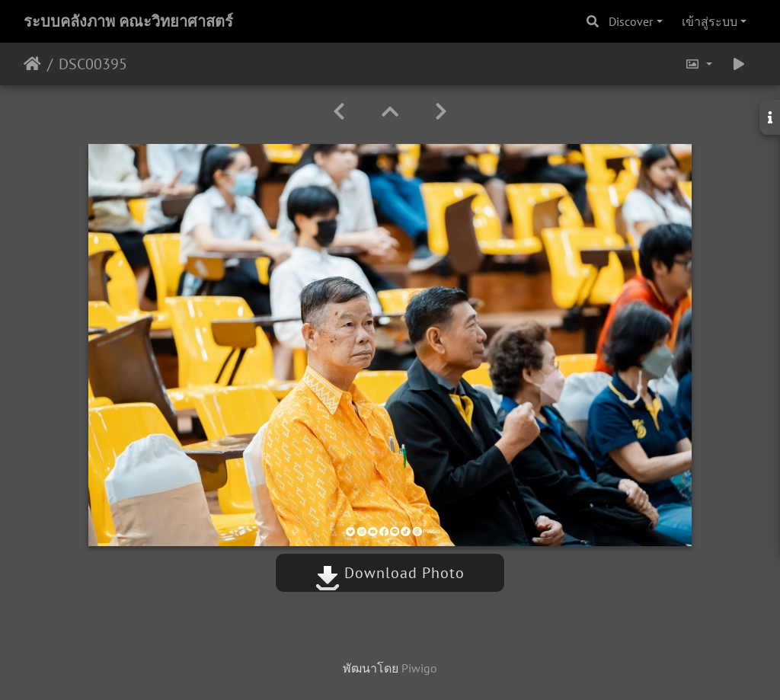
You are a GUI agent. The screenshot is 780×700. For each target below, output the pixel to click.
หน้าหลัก (32, 64)
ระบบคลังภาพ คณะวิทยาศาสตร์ (128, 21)
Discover (631, 21)
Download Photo (390, 573)
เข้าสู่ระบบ (710, 21)
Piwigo (419, 668)
